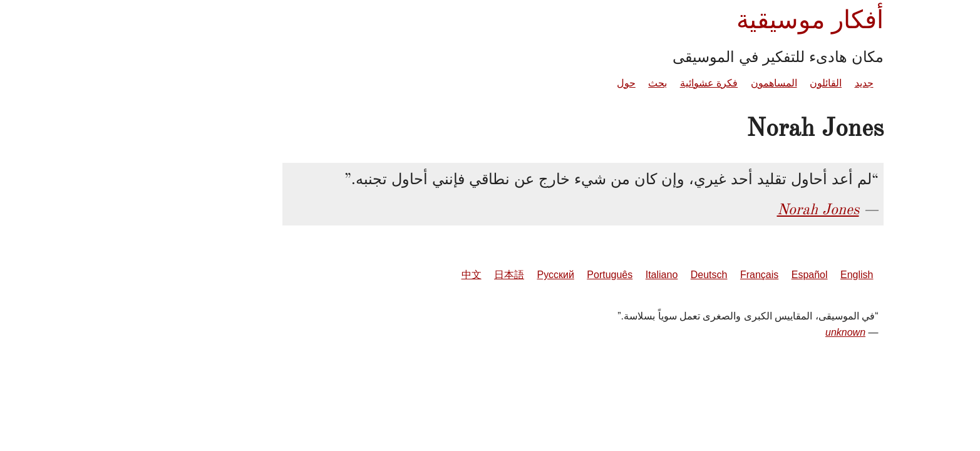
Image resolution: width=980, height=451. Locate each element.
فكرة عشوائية (616, 83)
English (764, 275)
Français (667, 275)
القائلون (733, 83)
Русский (463, 275)
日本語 (416, 275)
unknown (753, 332)
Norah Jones (725, 209)
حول (534, 83)
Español (717, 275)
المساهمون (681, 83)
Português (517, 275)
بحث (565, 83)
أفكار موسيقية (717, 20)
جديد (771, 83)
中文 (379, 275)
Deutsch (616, 275)
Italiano (569, 275)
